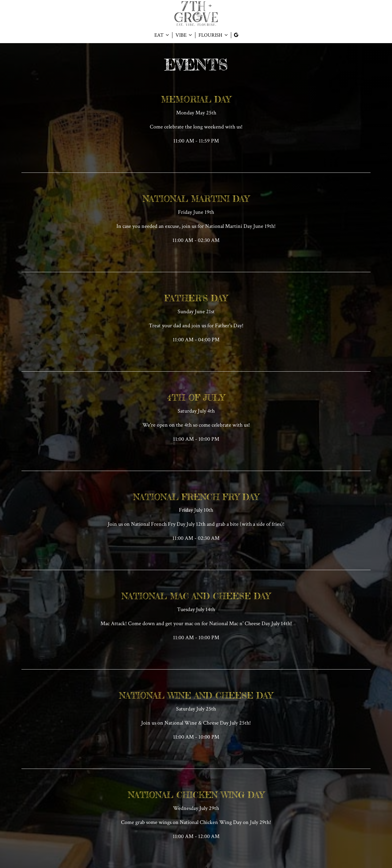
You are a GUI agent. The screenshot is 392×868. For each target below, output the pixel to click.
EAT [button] (162, 35)
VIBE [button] (184, 35)
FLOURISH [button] (213, 35)
